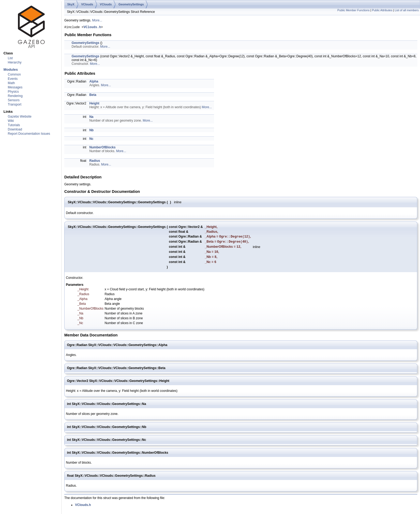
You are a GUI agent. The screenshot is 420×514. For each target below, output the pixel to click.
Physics (13, 92)
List (10, 58)
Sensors (14, 100)
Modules (11, 70)
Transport (15, 104)
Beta (93, 96)
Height (94, 104)
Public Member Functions (354, 10)
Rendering (15, 96)
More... (97, 20)
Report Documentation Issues (29, 134)
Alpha (94, 82)
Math (11, 83)
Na (91, 118)
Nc (91, 140)
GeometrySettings (131, 4)
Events (13, 79)
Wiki (11, 121)
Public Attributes (382, 10)
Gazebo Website (20, 117)
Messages (15, 87)
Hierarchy (15, 62)
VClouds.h (92, 28)
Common (14, 74)
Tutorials (14, 125)
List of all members (407, 10)
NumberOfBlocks (102, 148)
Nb (91, 131)
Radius (95, 162)
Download (15, 129)
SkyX (71, 4)
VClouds (87, 4)
